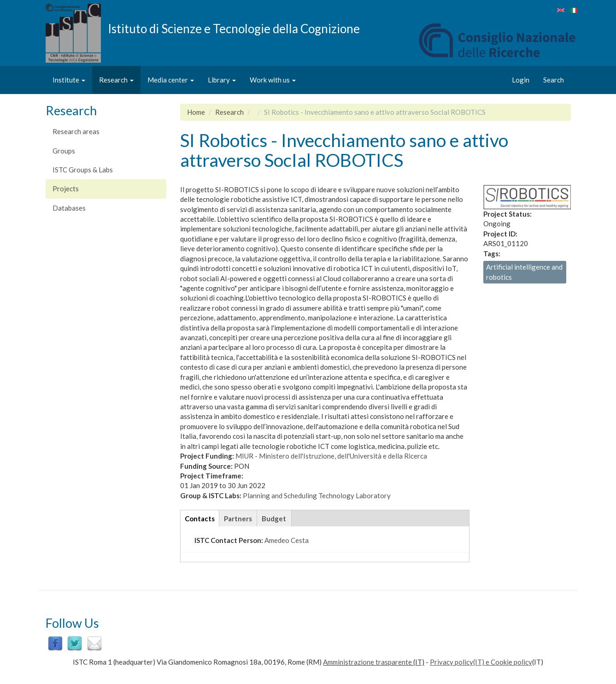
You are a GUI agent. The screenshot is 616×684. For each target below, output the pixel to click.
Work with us (273, 80)
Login (521, 80)
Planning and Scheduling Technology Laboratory (317, 495)
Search (554, 80)
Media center (171, 80)
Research (116, 80)
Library (222, 80)
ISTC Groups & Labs (83, 170)
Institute (69, 80)
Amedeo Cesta (287, 540)
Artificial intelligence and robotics (524, 272)
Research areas (76, 131)
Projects (66, 189)
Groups (64, 151)
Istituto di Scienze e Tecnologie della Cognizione (234, 28)
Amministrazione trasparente (367, 662)
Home (196, 112)
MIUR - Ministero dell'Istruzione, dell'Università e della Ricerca (331, 456)
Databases (69, 208)
